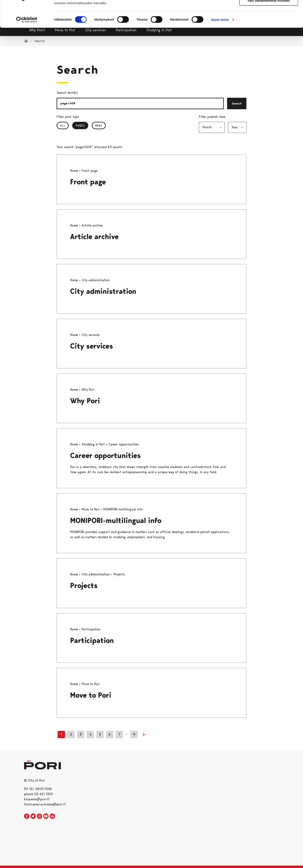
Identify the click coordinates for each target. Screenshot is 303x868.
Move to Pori (91, 509)
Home (75, 171)
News (99, 125)
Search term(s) (67, 93)
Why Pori (85, 401)
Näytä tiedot (220, 41)
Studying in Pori (94, 444)
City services (92, 346)
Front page (88, 182)
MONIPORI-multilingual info (116, 521)
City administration (103, 291)
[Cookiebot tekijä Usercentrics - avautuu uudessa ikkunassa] (27, 42)
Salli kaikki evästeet (269, 10)
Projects (84, 586)
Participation (92, 641)
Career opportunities (105, 456)
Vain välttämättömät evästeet (269, 22)
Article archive (94, 237)
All (63, 125)
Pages (82, 125)
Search (237, 103)
